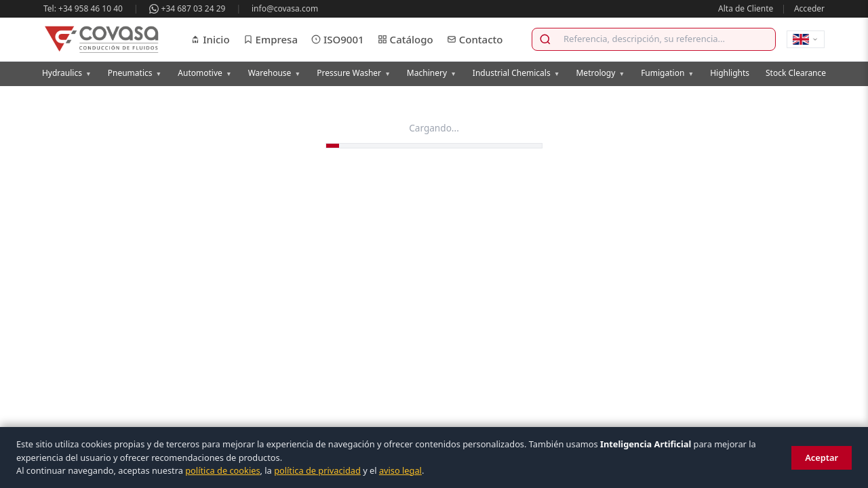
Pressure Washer (354, 73)
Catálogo (406, 39)
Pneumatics (135, 73)
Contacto (475, 39)
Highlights (730, 73)
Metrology (600, 73)
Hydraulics (67, 73)
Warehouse (275, 73)
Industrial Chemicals (516, 73)
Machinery (432, 73)
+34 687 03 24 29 (188, 8)
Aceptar (822, 457)
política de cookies (222, 470)
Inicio (210, 39)
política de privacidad (317, 470)
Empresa (271, 39)
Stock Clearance (796, 73)
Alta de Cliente (746, 8)
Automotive (204, 73)
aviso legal (400, 470)
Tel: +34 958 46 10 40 (83, 8)
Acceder (809, 8)
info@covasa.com (285, 8)
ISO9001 (338, 39)
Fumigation (667, 73)
